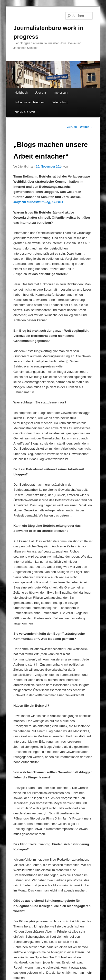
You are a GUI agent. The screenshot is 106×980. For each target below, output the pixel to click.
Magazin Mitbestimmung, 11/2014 (38, 202)
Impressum (61, 93)
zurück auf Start (25, 112)
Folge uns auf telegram (30, 102)
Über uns (41, 93)
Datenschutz (60, 102)
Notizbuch (21, 93)
